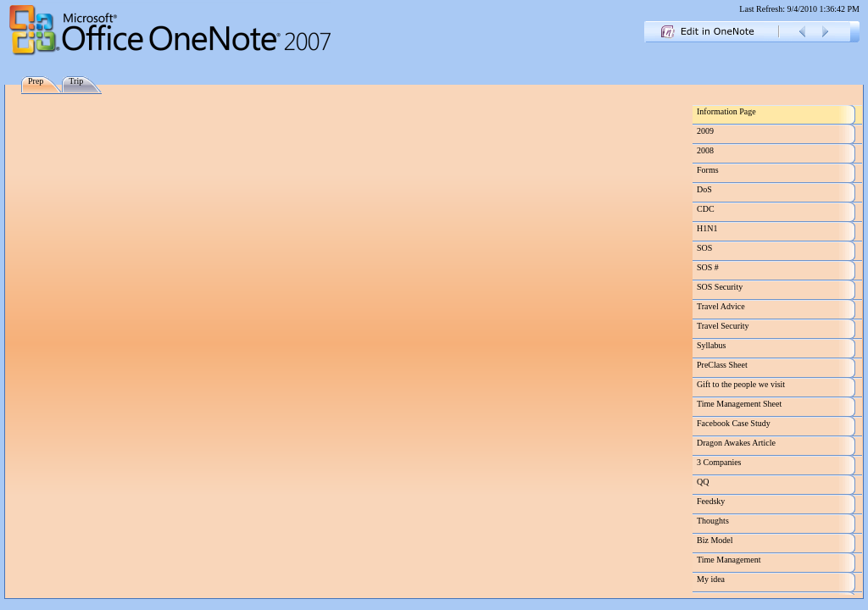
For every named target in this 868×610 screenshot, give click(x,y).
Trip (76, 81)
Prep (36, 81)
